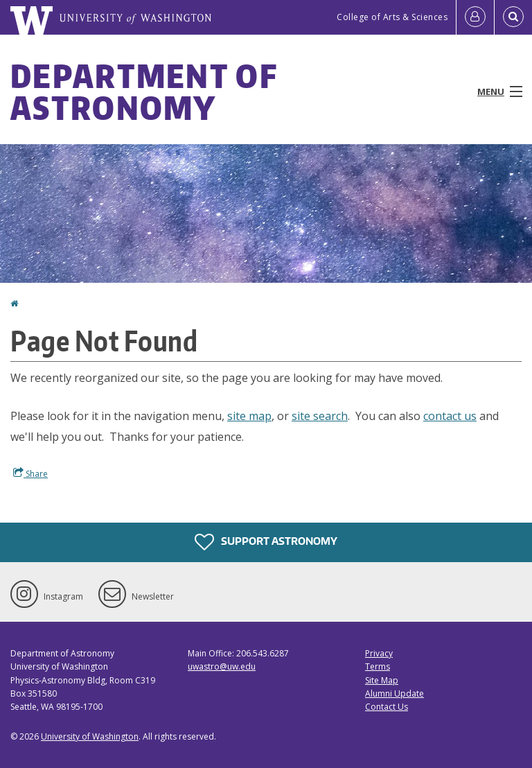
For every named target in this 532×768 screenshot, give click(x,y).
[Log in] (475, 17)
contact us (450, 416)
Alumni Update (394, 693)
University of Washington (90, 736)
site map (249, 416)
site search (320, 416)
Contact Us (387, 707)
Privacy (379, 653)
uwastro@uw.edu (222, 666)
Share (30, 473)
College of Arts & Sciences (392, 17)
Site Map (382, 680)
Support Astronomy (266, 542)
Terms (378, 666)
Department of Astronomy (144, 91)
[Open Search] (513, 17)
